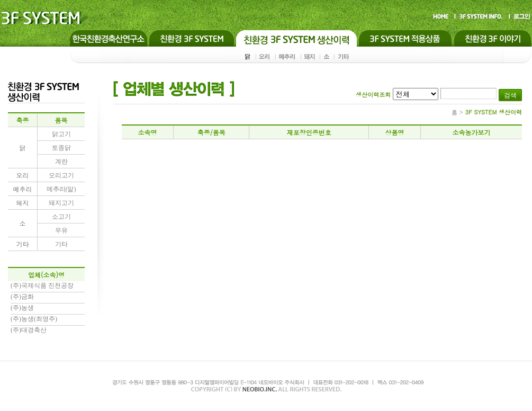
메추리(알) (61, 189)
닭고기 (61, 134)
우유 (61, 230)
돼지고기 (61, 203)
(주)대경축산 (29, 330)
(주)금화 (22, 297)
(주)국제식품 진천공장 (42, 285)
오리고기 (61, 175)
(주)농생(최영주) (34, 319)
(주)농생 (22, 308)
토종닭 (61, 148)
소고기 (61, 217)
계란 (61, 162)
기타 (61, 244)
